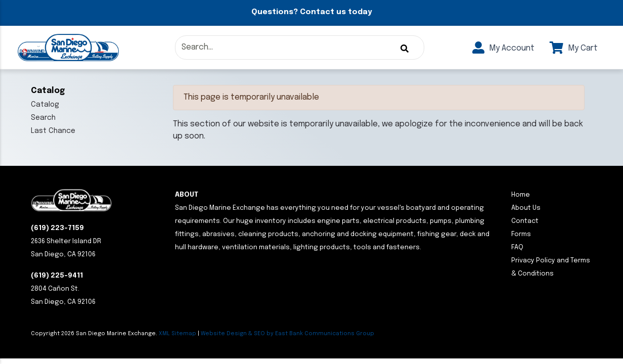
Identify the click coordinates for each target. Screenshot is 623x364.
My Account (503, 48)
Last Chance (53, 131)
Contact (525, 221)
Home (521, 195)
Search (43, 118)
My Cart (574, 48)
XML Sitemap (177, 334)
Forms (521, 234)
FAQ (517, 247)
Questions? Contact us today (312, 12)
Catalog (45, 105)
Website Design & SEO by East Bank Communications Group (287, 334)
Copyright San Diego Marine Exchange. (95, 334)
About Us (526, 208)
